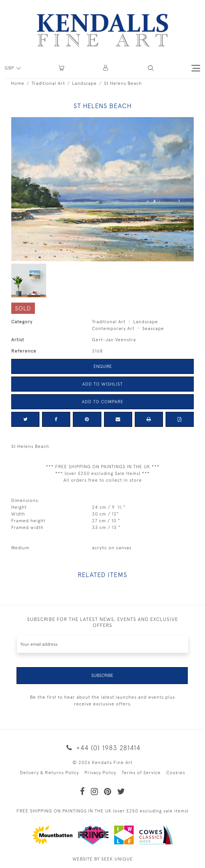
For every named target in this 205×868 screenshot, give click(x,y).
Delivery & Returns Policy (49, 773)
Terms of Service (141, 773)
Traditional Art (48, 83)
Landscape (84, 83)
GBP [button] (10, 68)
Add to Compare (103, 402)
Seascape (153, 329)
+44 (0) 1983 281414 (102, 748)
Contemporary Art (113, 329)
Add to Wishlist (102, 384)
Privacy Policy (100, 773)
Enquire (103, 366)
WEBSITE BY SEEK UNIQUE (103, 859)
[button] (151, 68)
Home (18, 83)
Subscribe (102, 675)
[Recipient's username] (102, 644)
